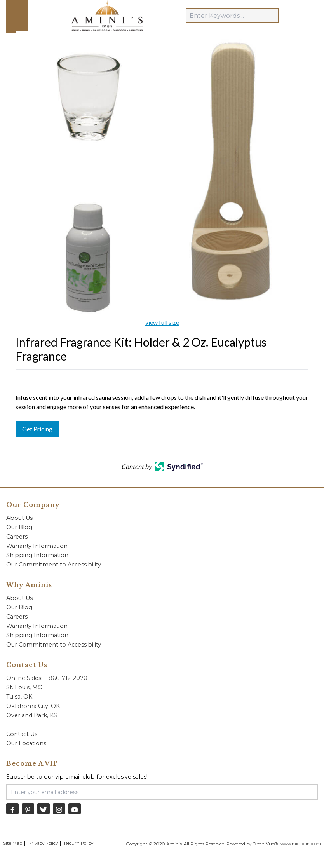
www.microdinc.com (301, 844)
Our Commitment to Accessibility (54, 565)
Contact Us (22, 734)
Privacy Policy (43, 843)
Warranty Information (37, 546)
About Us (19, 518)
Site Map (13, 843)
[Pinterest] (28, 808)
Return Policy (79, 843)
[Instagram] (59, 808)
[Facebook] (12, 808)
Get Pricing (37, 429)
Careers (17, 537)
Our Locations (26, 743)
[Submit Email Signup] (299, 792)
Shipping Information (37, 555)
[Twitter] (44, 808)
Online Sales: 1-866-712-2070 (47, 678)
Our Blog (19, 527)
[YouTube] (75, 808)
